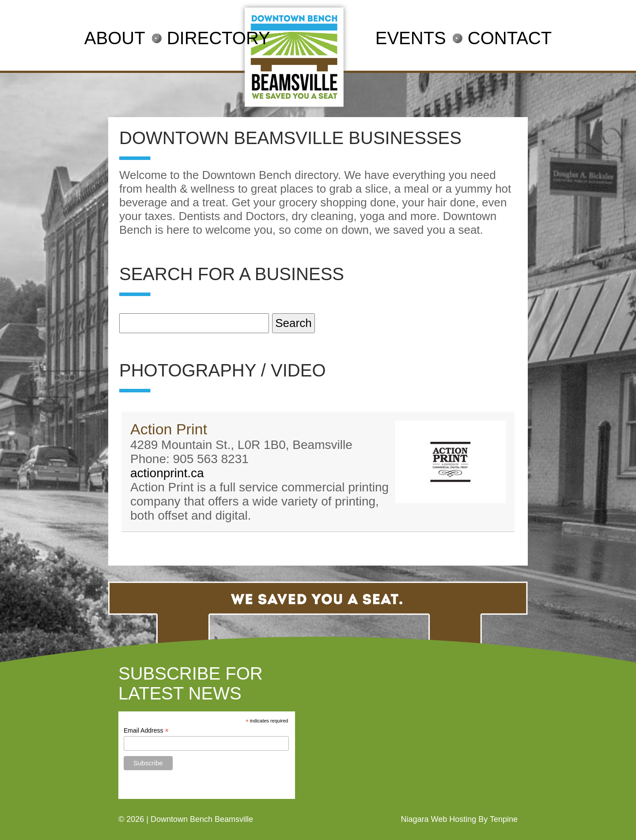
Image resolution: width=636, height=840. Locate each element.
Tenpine (504, 819)
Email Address (146, 731)
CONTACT (510, 38)
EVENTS (411, 38)
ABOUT (115, 38)
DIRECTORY (219, 38)
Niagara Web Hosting (438, 819)
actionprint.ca (167, 473)
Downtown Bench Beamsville (202, 819)
